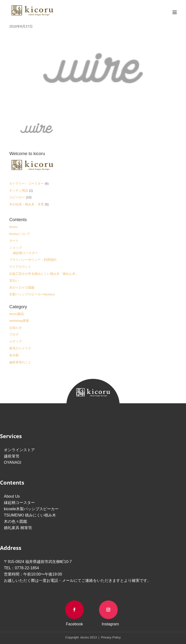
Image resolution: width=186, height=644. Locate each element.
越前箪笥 (12, 456)
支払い (14, 281)
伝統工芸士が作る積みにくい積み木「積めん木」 (44, 274)
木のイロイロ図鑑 (22, 288)
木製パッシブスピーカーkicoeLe (32, 294)
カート (14, 241)
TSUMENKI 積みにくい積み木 (30, 515)
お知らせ (15, 328)
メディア (15, 341)
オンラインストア (19, 450)
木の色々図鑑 (15, 521)
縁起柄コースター (25, 253)
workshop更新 (19, 321)
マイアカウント (20, 267)
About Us (12, 496)
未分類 (14, 355)
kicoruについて (20, 234)
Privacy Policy (111, 637)
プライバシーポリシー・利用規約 (33, 260)
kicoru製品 (17, 314)
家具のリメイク (20, 348)
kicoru (13, 227)
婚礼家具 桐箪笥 (18, 528)
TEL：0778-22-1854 (21, 568)
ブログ (14, 334)
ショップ (15, 248)
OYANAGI (13, 462)
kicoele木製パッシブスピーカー (31, 509)
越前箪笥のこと (20, 362)
